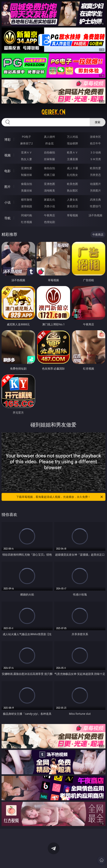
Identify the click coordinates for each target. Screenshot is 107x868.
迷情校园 (27, 206)
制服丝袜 (27, 175)
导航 (7, 218)
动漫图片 (95, 184)
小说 (7, 202)
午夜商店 (49, 215)
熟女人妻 (27, 159)
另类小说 (49, 206)
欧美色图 (72, 184)
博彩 (7, 139)
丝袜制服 (49, 159)
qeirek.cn (53, 112)
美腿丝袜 (27, 190)
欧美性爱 (95, 168)
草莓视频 (72, 215)
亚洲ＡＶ (27, 152)
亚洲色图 (49, 184)
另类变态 (95, 175)
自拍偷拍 (49, 152)
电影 (7, 171)
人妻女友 (72, 200)
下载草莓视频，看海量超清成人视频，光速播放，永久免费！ (60, 497)
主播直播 (72, 159)
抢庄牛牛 (95, 143)
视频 (7, 155)
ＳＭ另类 (95, 159)
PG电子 (27, 137)
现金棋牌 (72, 143)
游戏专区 (95, 137)
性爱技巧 (95, 206)
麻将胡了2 (27, 143)
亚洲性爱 (27, 168)
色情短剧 (49, 222)
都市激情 (27, 200)
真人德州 (49, 137)
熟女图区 (72, 190)
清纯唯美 (49, 190)
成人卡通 (72, 168)
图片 (7, 187)
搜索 (98, 122)
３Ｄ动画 (95, 152)
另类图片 (95, 190)
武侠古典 (95, 200)
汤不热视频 (95, 215)
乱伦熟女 (72, 175)
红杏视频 (27, 222)
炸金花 (49, 143)
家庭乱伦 (49, 200)
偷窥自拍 (27, 184)
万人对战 (72, 137)
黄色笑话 (72, 206)
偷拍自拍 (49, 168)
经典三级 (49, 175)
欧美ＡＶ (72, 152)
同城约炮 (27, 215)
